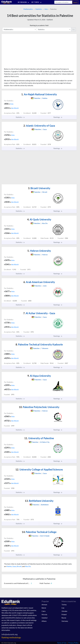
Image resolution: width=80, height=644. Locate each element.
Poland (64, 614)
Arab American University (39, 282)
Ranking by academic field (39, 25)
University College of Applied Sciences (39, 469)
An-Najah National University (39, 94)
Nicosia (44, 614)
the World (15, 108)
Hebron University (39, 251)
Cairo (44, 611)
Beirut (44, 608)
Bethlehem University (39, 501)
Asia (46, 9)
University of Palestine (39, 438)
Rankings (58, 117)
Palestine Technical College (39, 532)
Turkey (64, 605)
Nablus (9, 566)
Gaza (14, 566)
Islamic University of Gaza (39, 126)
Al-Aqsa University (39, 376)
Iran (63, 608)
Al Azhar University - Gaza (39, 313)
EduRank (50, 20)
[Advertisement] (20, 52)
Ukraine (64, 611)
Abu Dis (28, 566)
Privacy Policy (73, 643)
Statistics (39, 9)
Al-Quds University (39, 219)
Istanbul (44, 618)
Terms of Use (62, 643)
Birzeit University (39, 188)
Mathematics (28, 9)
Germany (65, 621)
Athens (44, 621)
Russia (64, 618)
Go (73, 29)
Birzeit (19, 566)
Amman (44, 605)
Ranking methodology (11, 637)
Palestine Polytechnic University (39, 407)
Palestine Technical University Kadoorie (39, 344)
